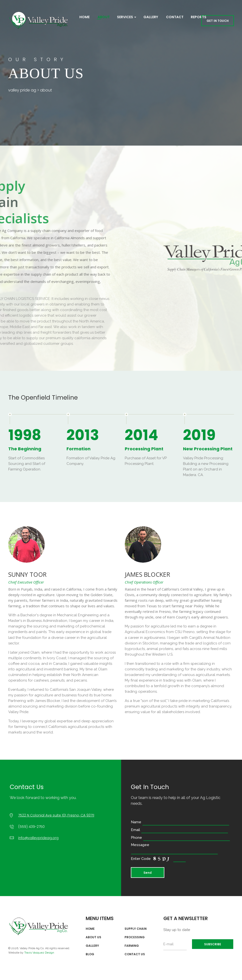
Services (127, 17)
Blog (90, 954)
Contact (174, 17)
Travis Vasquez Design (39, 953)
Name (180, 822)
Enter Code (158, 859)
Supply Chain (136, 929)
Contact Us (135, 954)
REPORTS (199, 17)
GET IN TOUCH (218, 21)
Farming (132, 946)
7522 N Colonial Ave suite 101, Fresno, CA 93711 (56, 815)
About (103, 17)
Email (179, 830)
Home (84, 17)
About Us (93, 937)
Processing (135, 937)
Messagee (174, 848)
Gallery (151, 17)
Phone (180, 838)
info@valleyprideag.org (38, 838)
